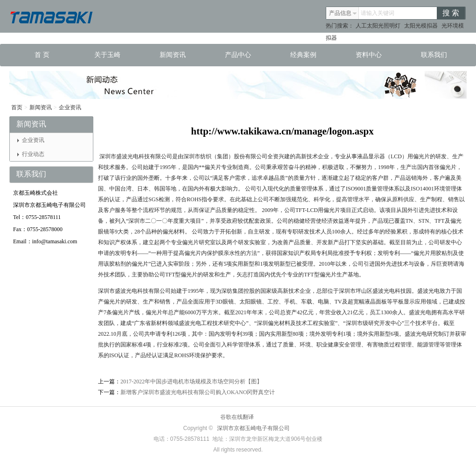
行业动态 (31, 154)
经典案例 (303, 55)
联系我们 (434, 55)
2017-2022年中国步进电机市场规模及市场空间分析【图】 (191, 381)
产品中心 (238, 55)
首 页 (42, 55)
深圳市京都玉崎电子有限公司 (253, 428)
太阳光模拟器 (421, 26)
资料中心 (369, 55)
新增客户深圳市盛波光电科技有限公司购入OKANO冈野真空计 (198, 392)
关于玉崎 (107, 55)
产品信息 (343, 13)
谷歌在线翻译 (237, 417)
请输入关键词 (378, 13)
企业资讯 (70, 107)
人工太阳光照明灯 (378, 26)
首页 (17, 107)
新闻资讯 (173, 55)
